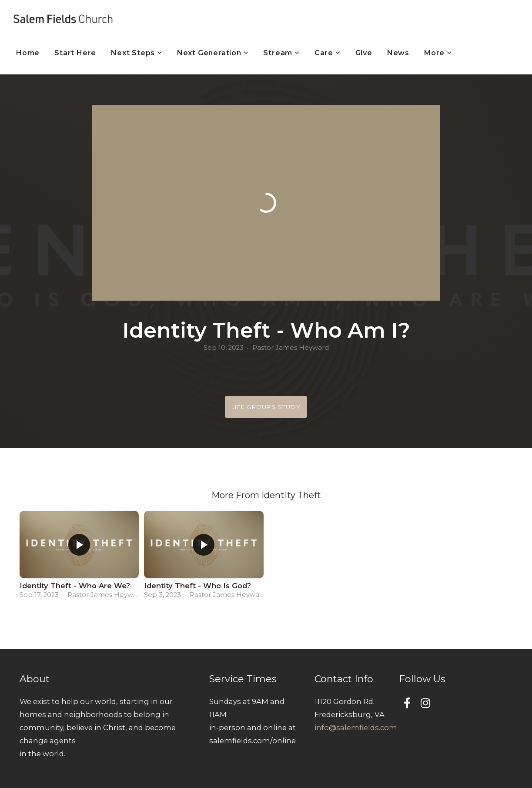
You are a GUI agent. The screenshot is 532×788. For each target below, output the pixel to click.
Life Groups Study (266, 407)
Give (364, 53)
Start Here (75, 53)
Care (328, 53)
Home (28, 53)
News (398, 53)
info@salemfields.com (356, 728)
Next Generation (213, 53)
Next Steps (137, 53)
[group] (79, 557)
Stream (281, 53)
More (438, 53)
